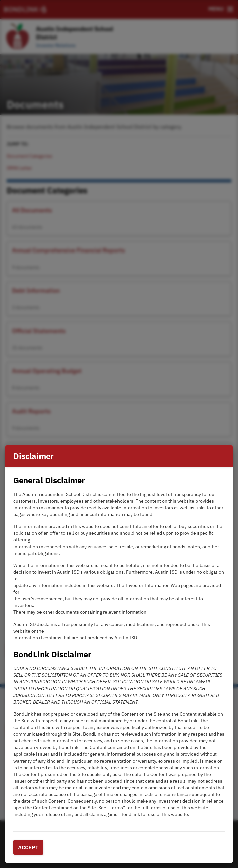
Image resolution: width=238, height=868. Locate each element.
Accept (28, 847)
